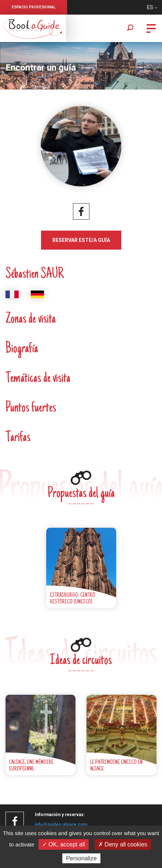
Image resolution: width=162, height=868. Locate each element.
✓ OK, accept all (64, 844)
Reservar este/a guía (81, 240)
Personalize (81, 858)
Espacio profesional (34, 7)
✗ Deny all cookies (123, 844)
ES (150, 7)
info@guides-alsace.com (61, 825)
